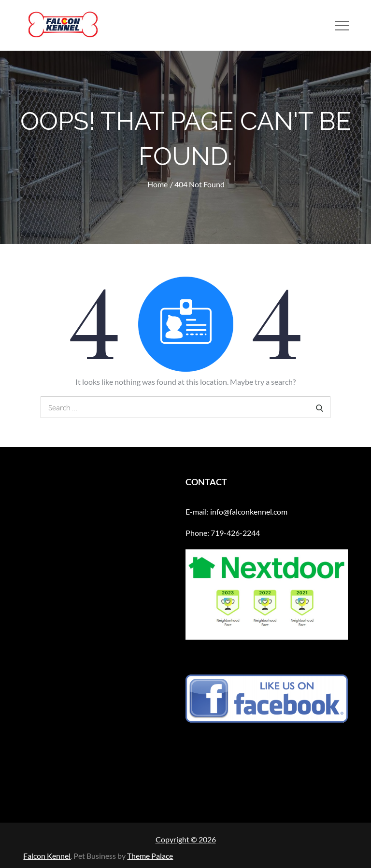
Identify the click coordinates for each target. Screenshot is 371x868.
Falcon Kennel (47, 856)
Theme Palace (150, 856)
